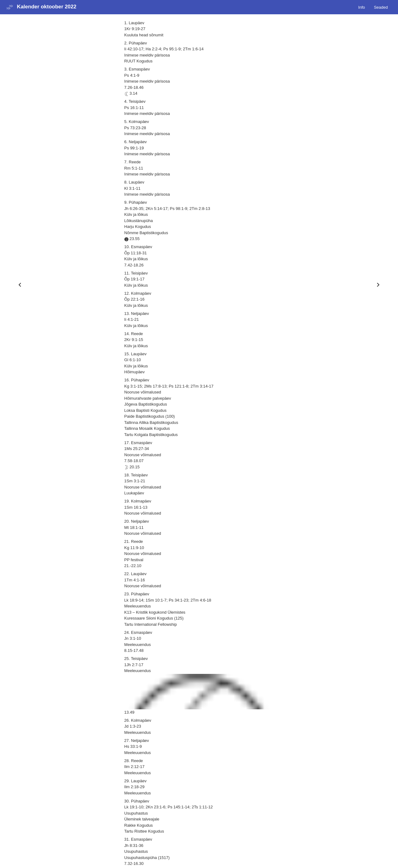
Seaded (381, 7)
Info (362, 7)
